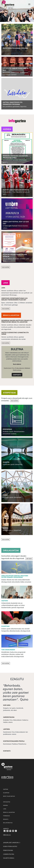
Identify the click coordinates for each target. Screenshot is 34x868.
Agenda (5, 805)
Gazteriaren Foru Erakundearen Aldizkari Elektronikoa (17, 369)
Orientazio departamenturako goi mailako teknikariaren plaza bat (14, 299)
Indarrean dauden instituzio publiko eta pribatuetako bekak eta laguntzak (17, 321)
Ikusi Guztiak (6, 267)
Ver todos (29, 559)
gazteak (6, 789)
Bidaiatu (6, 819)
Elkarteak (5, 626)
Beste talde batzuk (9, 796)
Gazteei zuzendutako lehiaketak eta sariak (15, 333)
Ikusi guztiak (14, 401)
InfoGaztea (7, 802)
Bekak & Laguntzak (9, 812)
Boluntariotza (8, 823)
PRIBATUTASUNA (8, 850)
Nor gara (7, 705)
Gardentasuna (9, 717)
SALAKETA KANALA (9, 858)
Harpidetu (17, 375)
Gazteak (5, 601)
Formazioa (6, 816)
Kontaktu (7, 751)
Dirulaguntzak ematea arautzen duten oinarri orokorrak (15, 576)
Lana (3, 288)
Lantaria (6, 729)
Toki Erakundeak (8, 650)
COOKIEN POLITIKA (9, 854)
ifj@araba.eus (7, 835)
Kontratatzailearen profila (14, 741)
